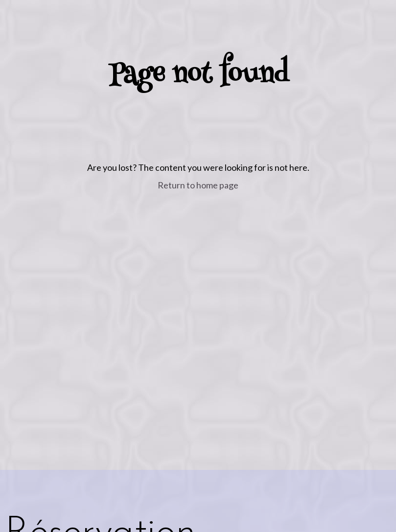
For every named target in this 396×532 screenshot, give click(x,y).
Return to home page (198, 185)
